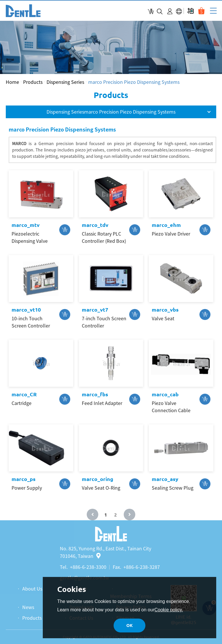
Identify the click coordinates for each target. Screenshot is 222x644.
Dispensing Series (65, 82)
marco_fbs (95, 394)
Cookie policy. (169, 610)
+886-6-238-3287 (142, 567)
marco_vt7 (95, 310)
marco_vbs (165, 310)
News (28, 607)
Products (33, 82)
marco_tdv (95, 225)
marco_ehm (166, 225)
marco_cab (165, 394)
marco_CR (24, 394)
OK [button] (129, 625)
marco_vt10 (26, 310)
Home (12, 82)
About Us (32, 589)
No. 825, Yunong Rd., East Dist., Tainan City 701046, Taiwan (106, 552)
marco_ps (24, 479)
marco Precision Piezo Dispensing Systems (134, 82)
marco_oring (98, 479)
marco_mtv (26, 225)
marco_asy (165, 479)
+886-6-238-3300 (88, 567)
